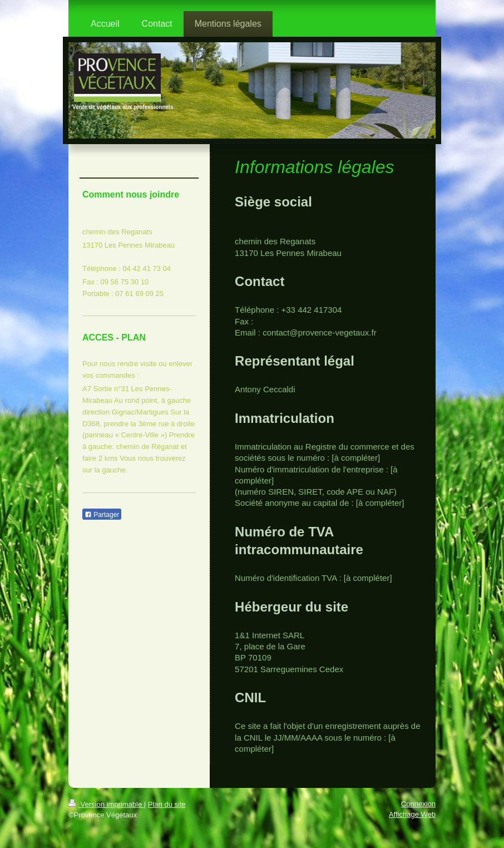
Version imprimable (106, 804)
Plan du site (167, 804)
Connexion (418, 804)
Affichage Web (412, 814)
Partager (102, 515)
